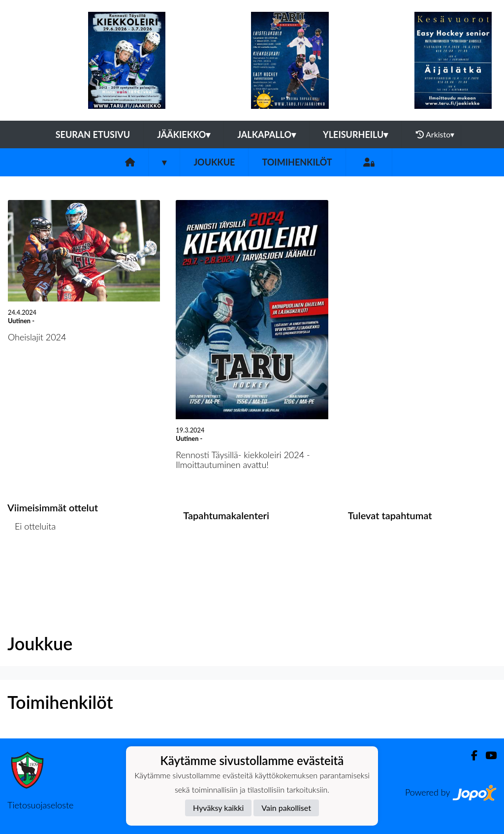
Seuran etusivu (93, 134)
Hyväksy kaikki (218, 808)
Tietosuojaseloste (40, 805)
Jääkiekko (184, 134)
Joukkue (214, 162)
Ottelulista (32, 564)
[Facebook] (470, 755)
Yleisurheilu (355, 134)
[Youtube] (487, 755)
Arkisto (435, 134)
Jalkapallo (267, 134)
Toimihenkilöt (297, 162)
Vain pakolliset (286, 808)
